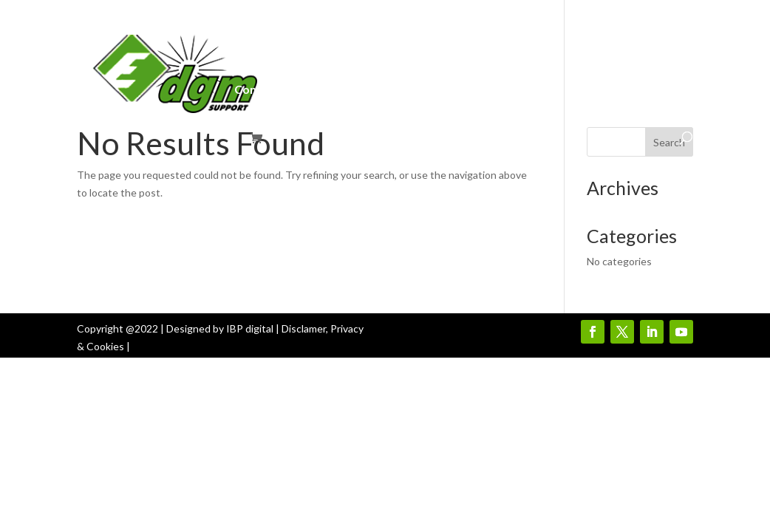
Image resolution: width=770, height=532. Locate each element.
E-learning (343, 90)
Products (507, 43)
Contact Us (265, 90)
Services (425, 43)
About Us (357, 43)
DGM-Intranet (273, 43)
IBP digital (250, 328)
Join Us (585, 43)
